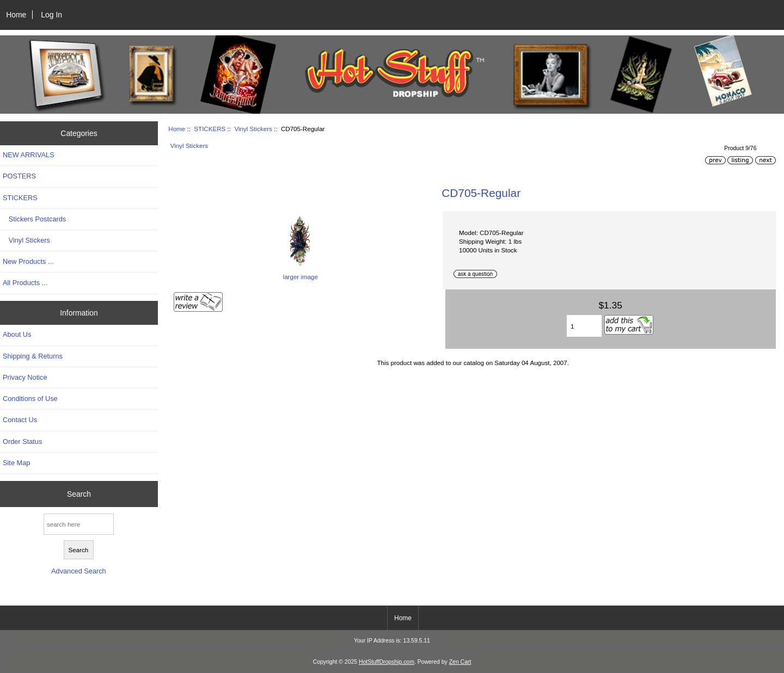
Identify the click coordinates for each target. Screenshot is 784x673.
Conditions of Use (30, 399)
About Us (17, 334)
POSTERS (19, 176)
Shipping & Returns (33, 356)
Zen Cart (460, 662)
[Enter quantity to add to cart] (584, 326)
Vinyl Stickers (253, 129)
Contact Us (20, 420)
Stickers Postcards (34, 219)
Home (16, 15)
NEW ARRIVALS (29, 155)
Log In (51, 15)
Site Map (16, 463)
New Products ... (28, 261)
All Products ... (25, 283)
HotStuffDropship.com (387, 662)
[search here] (79, 524)
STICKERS (210, 129)
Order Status (22, 442)
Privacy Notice (25, 377)
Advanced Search (79, 571)
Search (79, 493)
